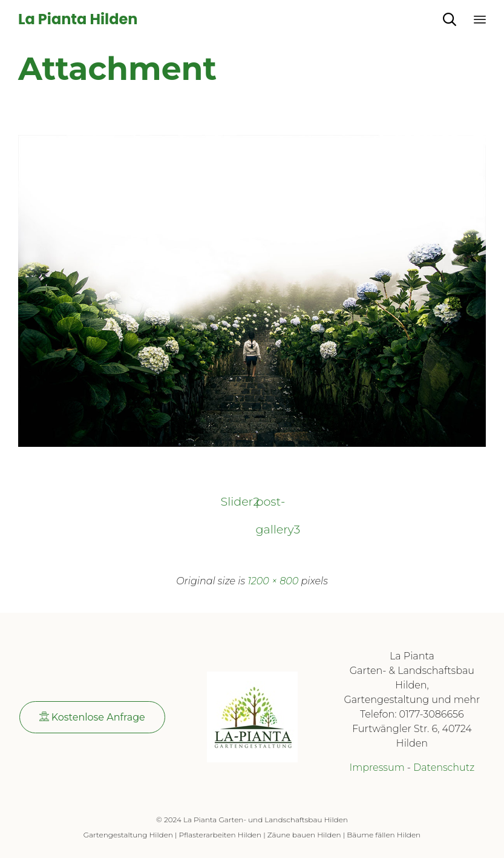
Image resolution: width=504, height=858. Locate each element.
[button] (92, 717)
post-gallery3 (270, 505)
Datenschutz (444, 767)
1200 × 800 (273, 581)
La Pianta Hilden (78, 20)
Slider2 (235, 501)
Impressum (377, 767)
